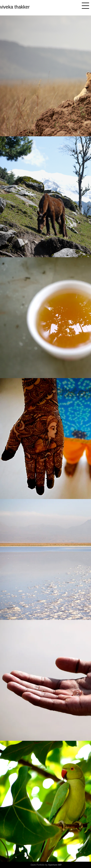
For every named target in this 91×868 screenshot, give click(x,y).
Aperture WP (55, 865)
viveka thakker (15, 7)
